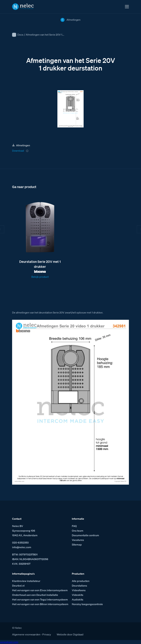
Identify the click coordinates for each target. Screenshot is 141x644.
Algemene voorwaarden (26, 634)
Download (18, 151)
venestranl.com (9, 642)
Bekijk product (40, 277)
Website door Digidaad (70, 634)
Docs (20, 35)
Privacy (47, 634)
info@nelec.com (22, 547)
